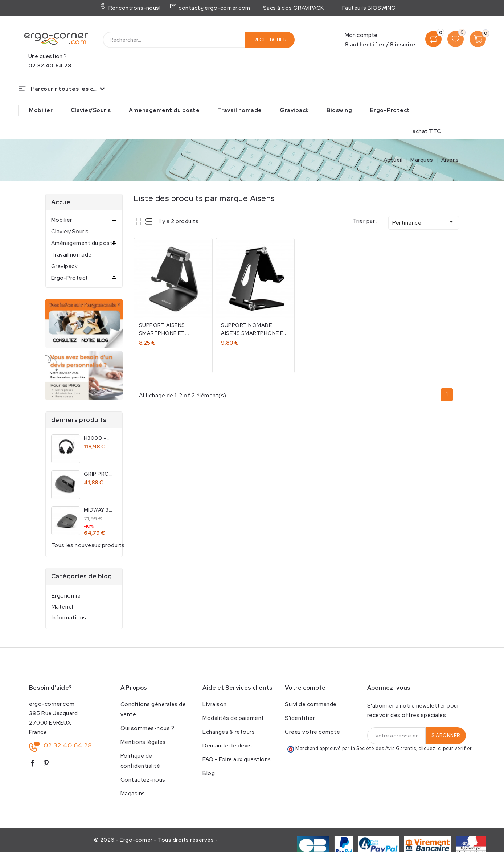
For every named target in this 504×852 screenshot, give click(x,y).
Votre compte (305, 688)
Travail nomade (240, 110)
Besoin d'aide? (50, 688)
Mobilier (41, 110)
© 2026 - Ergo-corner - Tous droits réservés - (156, 840)
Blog (209, 773)
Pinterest (49, 765)
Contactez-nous (143, 780)
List (149, 221)
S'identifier (300, 718)
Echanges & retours (229, 732)
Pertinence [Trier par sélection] (423, 222)
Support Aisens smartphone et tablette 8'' (162, 333)
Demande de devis (227, 746)
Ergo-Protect (390, 110)
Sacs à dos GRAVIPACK (294, 8)
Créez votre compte (312, 732)
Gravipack (294, 110)
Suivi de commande (311, 704)
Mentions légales (143, 742)
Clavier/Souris (91, 110)
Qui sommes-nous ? (147, 728)
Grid (138, 221)
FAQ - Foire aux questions (237, 759)
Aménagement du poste (164, 110)
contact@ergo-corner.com (214, 8)
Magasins (133, 794)
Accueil (63, 202)
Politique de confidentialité (140, 761)
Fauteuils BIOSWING (369, 8)
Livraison (215, 704)
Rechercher (270, 40)
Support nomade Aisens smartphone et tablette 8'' (254, 333)
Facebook (35, 765)
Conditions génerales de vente (153, 709)
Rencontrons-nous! (134, 8)
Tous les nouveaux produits (88, 545)
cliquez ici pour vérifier (445, 748)
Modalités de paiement (233, 718)
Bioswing (339, 110)
